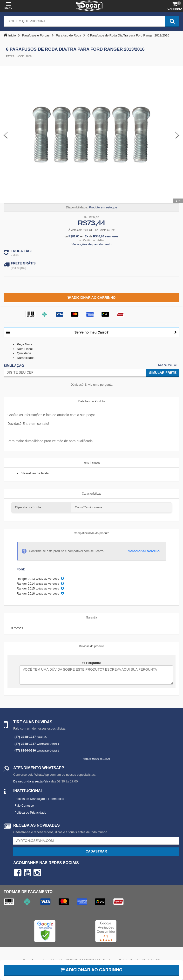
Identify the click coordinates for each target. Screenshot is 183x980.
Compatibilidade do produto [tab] (91, 533)
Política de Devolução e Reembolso (39, 799)
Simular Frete (163, 373)
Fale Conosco (24, 806)
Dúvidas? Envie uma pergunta (91, 385)
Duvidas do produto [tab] (91, 646)
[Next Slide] (177, 135)
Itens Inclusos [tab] (91, 463)
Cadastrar (96, 851)
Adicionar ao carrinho (91, 970)
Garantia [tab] (91, 618)
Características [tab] (91, 494)
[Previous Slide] (6, 135)
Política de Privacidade (30, 813)
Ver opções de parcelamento (92, 244)
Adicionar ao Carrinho (91, 298)
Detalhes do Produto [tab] (91, 401)
